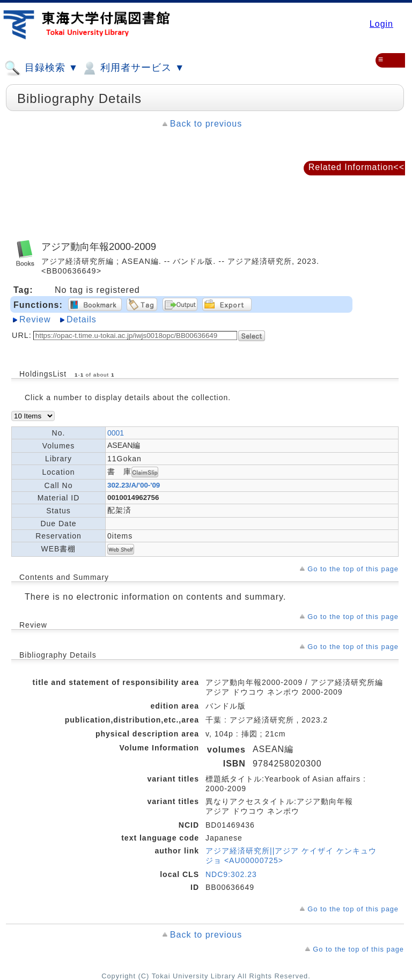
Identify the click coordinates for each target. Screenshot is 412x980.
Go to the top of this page (353, 569)
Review (35, 319)
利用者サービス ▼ (133, 68)
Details (82, 319)
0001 (116, 433)
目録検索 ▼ (41, 68)
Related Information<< (356, 167)
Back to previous (206, 124)
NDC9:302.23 (231, 874)
